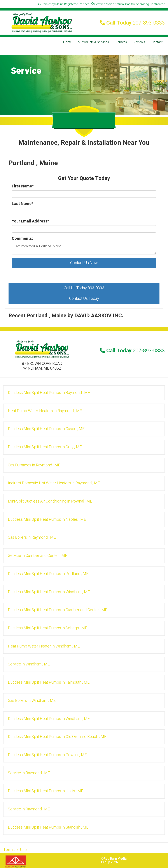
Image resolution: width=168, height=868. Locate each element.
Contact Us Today (84, 299)
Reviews (139, 42)
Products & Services (94, 42)
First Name (23, 186)
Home (67, 42)
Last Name (23, 204)
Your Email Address (31, 221)
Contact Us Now (84, 263)
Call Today (132, 23)
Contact (157, 42)
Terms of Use (15, 850)
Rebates (121, 42)
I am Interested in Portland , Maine (84, 249)
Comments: (22, 239)
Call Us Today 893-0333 (84, 288)
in (49, 393)
